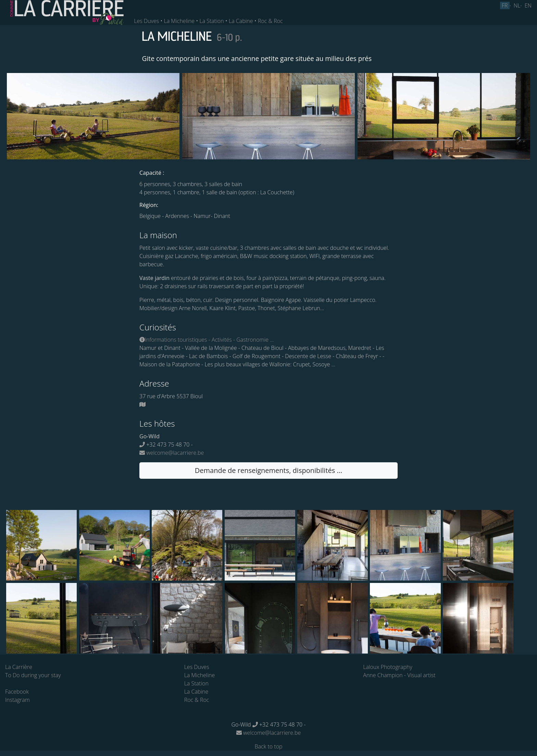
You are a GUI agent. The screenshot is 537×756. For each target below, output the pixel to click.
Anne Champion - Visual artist (399, 675)
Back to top (268, 746)
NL (517, 5)
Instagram (17, 700)
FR (505, 5)
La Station (211, 21)
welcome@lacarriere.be (172, 453)
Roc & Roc (270, 21)
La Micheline (179, 21)
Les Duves (146, 21)
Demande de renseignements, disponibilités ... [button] (268, 470)
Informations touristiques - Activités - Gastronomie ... (207, 340)
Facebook (17, 692)
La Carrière (19, 667)
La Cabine (241, 21)
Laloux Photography (388, 667)
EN (528, 5)
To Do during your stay (33, 675)
